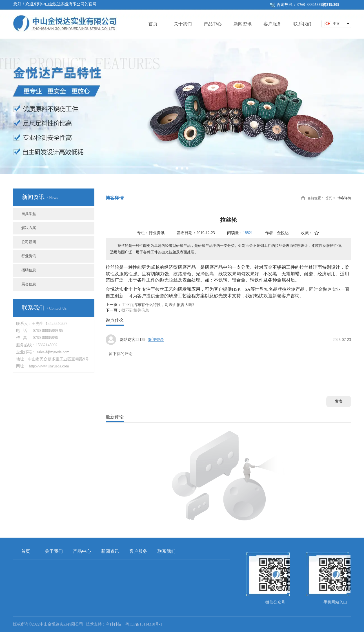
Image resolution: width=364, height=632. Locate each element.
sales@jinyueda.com (53, 352)
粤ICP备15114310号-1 (144, 624)
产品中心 (82, 551)
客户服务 (138, 551)
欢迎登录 (156, 340)
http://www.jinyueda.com (49, 366)
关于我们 (54, 551)
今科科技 (114, 624)
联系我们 (167, 551)
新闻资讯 (110, 551)
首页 (329, 198)
